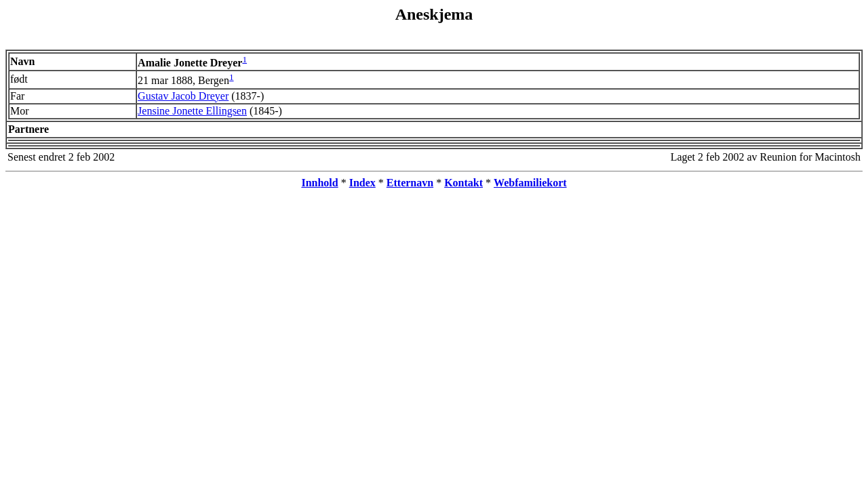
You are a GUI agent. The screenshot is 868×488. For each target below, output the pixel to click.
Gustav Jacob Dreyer (183, 96)
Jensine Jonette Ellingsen (192, 111)
